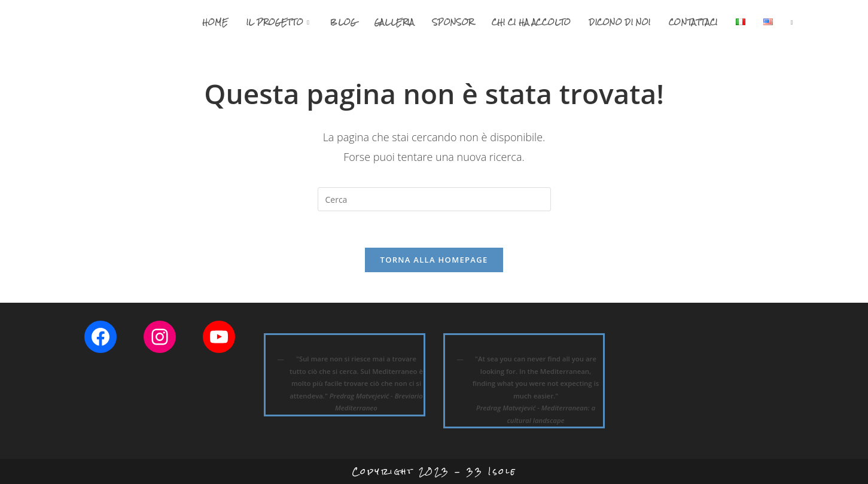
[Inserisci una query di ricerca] (434, 199)
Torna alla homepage (434, 260)
